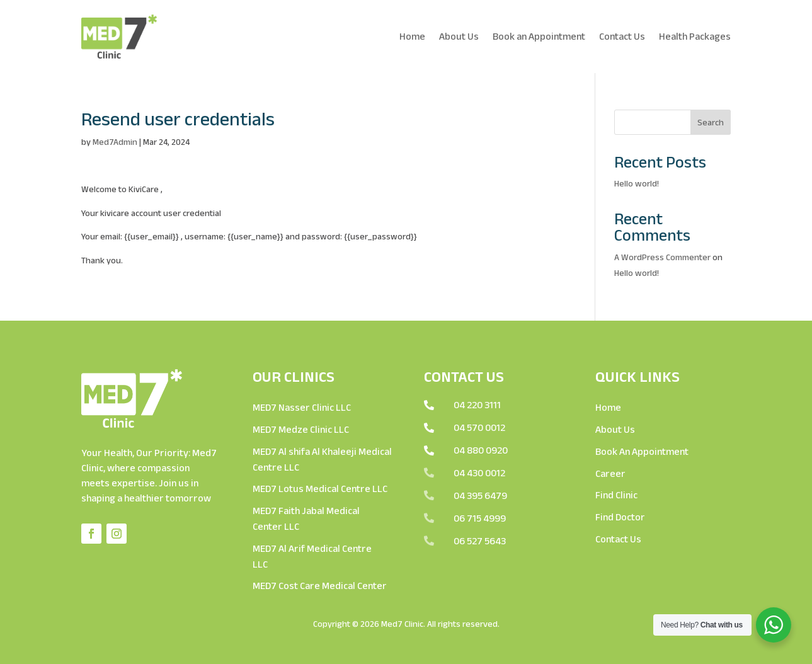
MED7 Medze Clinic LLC (301, 429)
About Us (459, 36)
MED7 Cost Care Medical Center (320, 586)
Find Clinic (616, 495)
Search (711, 122)
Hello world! (637, 183)
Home (412, 36)
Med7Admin (115, 142)
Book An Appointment (642, 451)
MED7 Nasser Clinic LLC (302, 407)
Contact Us (622, 36)
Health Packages (695, 36)
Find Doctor (620, 517)
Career (610, 473)
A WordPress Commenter (662, 257)
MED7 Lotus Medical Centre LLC (320, 489)
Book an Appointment (539, 36)
